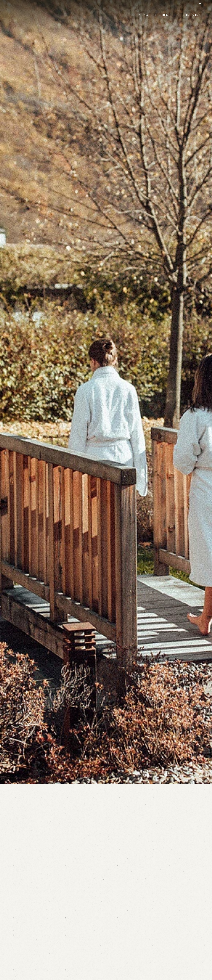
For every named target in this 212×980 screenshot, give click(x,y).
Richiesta (164, 15)
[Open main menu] (141, 15)
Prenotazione (191, 15)
